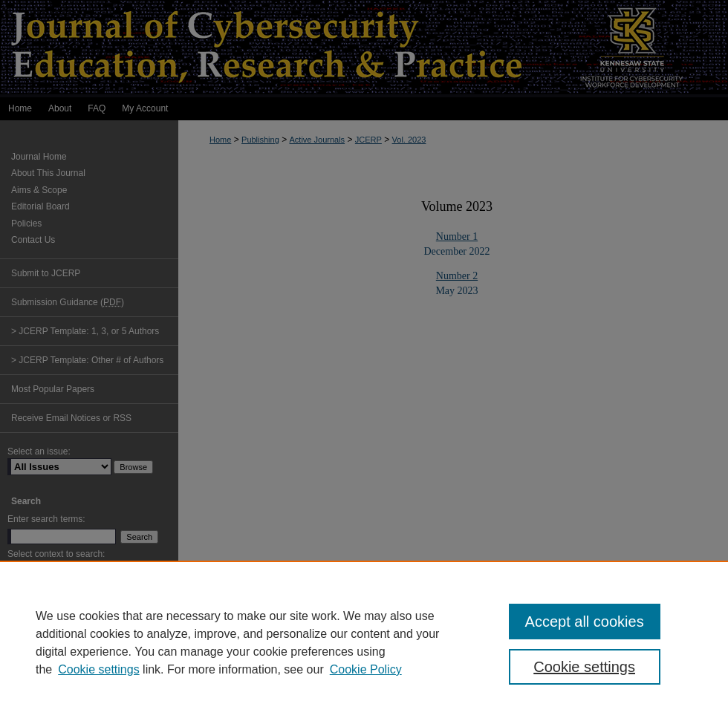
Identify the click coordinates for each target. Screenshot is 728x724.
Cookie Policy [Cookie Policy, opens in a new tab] (366, 669)
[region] (364, 642)
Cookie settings (98, 669)
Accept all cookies (585, 622)
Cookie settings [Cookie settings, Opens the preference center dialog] (584, 667)
